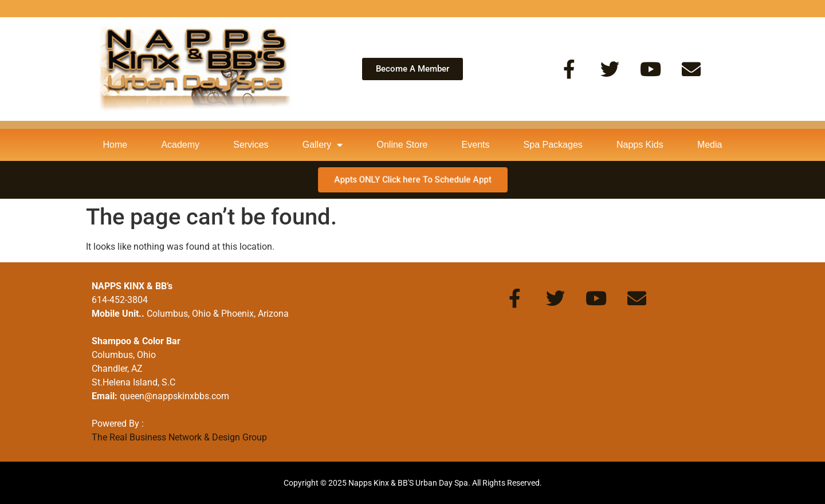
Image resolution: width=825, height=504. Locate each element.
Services (251, 145)
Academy (180, 145)
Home (115, 145)
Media (710, 145)
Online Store (402, 145)
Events (476, 145)
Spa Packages (553, 145)
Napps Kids (640, 145)
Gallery (323, 145)
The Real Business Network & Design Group (179, 437)
